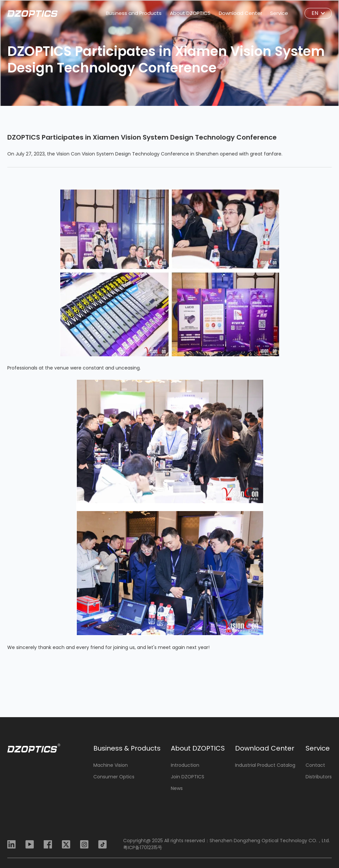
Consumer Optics (114, 777)
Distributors (319, 777)
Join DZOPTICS (188, 777)
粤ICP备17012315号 (143, 847)
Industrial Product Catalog (265, 765)
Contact (315, 765)
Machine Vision (111, 765)
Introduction (185, 765)
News (177, 788)
